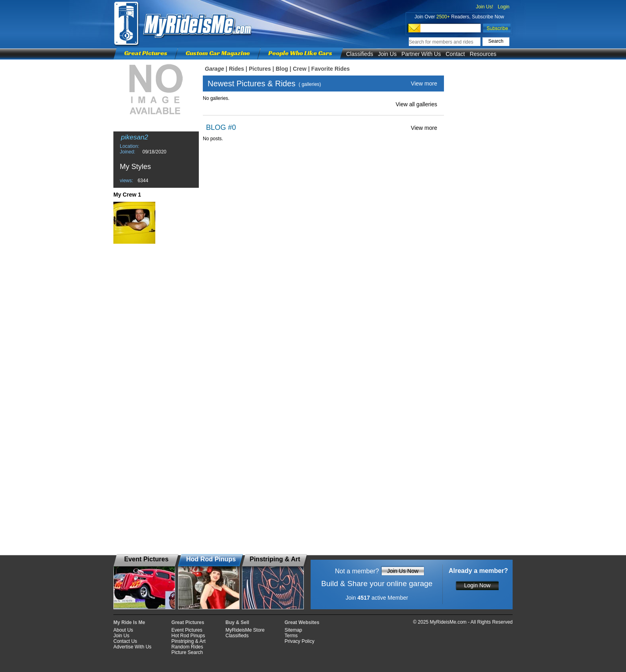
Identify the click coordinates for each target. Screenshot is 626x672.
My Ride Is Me (129, 622)
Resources (483, 54)
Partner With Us (421, 54)
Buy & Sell (237, 622)
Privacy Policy (300, 641)
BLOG (216, 127)
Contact (455, 54)
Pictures (260, 69)
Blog (282, 69)
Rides (236, 69)
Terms (291, 636)
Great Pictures (146, 53)
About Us (123, 630)
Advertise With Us (132, 647)
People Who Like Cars (300, 53)
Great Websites (302, 622)
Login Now (477, 585)
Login (504, 7)
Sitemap (293, 630)
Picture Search (187, 652)
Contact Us (125, 641)
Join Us (387, 54)
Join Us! (484, 7)
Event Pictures (187, 630)
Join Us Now (403, 571)
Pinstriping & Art (188, 641)
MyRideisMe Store (245, 630)
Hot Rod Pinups (188, 636)
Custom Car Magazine (218, 53)
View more (424, 84)
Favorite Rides (331, 69)
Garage (214, 69)
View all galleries (416, 104)
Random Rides (187, 647)
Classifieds (360, 54)
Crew (299, 69)
